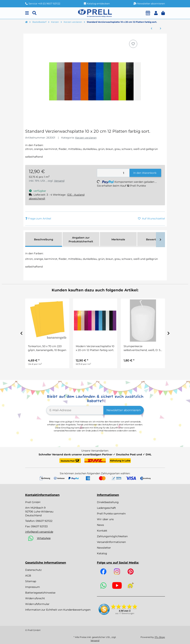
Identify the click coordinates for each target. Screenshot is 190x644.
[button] (156, 13)
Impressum (33, 587)
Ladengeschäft (106, 508)
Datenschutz (33, 570)
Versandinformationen (111, 542)
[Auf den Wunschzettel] (133, 44)
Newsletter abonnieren (124, 410)
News (100, 525)
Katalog (102, 553)
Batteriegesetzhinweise (40, 593)
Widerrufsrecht (35, 598)
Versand (59, 181)
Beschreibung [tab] (44, 239)
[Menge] (113, 173)
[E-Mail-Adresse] (75, 410)
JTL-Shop (160, 637)
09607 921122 (44, 521)
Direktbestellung (108, 502)
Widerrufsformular (37, 604)
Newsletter (104, 548)
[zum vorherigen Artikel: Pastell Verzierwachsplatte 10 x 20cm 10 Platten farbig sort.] (151, 29)
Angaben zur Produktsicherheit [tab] (81, 240)
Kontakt (102, 531)
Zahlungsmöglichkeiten (112, 536)
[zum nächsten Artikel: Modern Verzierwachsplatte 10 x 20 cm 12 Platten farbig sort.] (160, 29)
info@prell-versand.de (39, 532)
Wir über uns (105, 519)
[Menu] (27, 13)
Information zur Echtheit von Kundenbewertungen (58, 610)
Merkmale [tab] (118, 239)
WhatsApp (44, 538)
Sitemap (31, 581)
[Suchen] (34, 13)
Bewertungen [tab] (156, 239)
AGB (28, 576)
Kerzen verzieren (86, 138)
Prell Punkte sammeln (111, 514)
